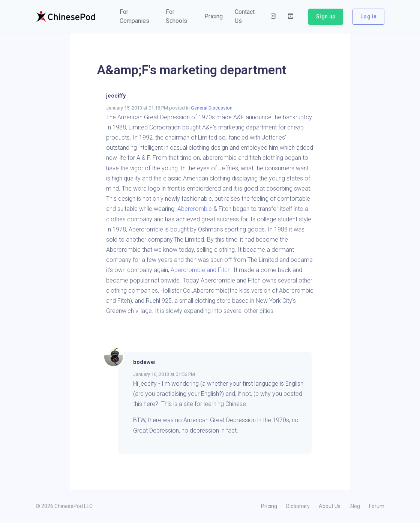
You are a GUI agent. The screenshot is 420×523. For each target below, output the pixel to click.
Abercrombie (195, 209)
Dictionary (298, 506)
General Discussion (212, 108)
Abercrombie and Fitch (201, 270)
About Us (330, 506)
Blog (355, 506)
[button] (137, 17)
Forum (377, 506)
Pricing (269, 506)
